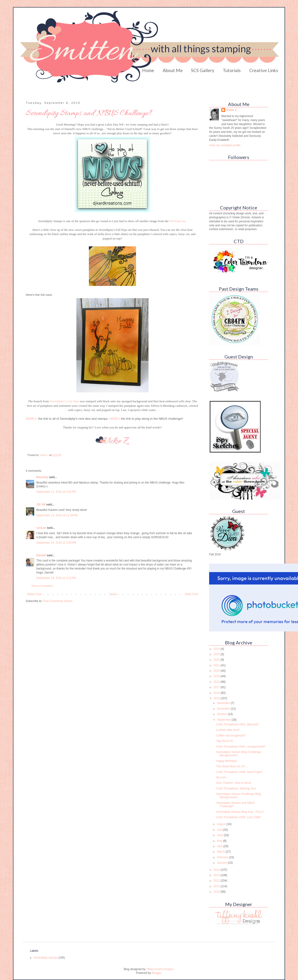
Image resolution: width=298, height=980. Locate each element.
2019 (217, 676)
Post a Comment (42, 586)
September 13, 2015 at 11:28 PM (57, 515)
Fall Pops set (177, 221)
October (222, 714)
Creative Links (264, 70)
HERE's (31, 419)
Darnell (41, 555)
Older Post (191, 594)
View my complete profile (225, 145)
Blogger (156, 973)
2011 (217, 886)
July (220, 830)
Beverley (42, 477)
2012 (217, 881)
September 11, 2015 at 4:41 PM (56, 492)
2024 (217, 649)
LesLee (41, 528)
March (221, 852)
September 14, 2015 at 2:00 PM (56, 543)
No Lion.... (223, 777)
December (224, 703)
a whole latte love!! (228, 730)
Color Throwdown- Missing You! (236, 789)
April (220, 846)
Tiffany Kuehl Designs (160, 969)
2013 (217, 875)
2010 (217, 892)
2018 (217, 682)
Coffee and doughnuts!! (231, 736)
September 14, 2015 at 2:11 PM (56, 578)
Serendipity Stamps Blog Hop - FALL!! (240, 812)
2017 (217, 687)
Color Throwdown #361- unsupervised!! (241, 747)
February (223, 857)
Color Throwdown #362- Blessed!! (238, 724)
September (224, 720)
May (220, 841)
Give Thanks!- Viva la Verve (234, 783)
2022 (217, 660)
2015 (217, 698)
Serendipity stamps (46, 958)
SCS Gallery (203, 70)
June (220, 835)
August (222, 824)
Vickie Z (231, 110)
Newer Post (34, 594)
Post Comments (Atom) (58, 601)
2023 (217, 654)
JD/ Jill (41, 504)
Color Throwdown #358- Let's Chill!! (239, 817)
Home (148, 70)
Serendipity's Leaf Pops (64, 401)
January (222, 863)
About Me (173, 70)
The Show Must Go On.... (232, 766)
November (224, 709)
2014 (217, 870)
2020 (217, 671)
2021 (217, 665)
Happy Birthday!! (227, 761)
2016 (217, 693)
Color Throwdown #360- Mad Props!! (239, 772)
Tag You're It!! (225, 741)
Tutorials (232, 70)
